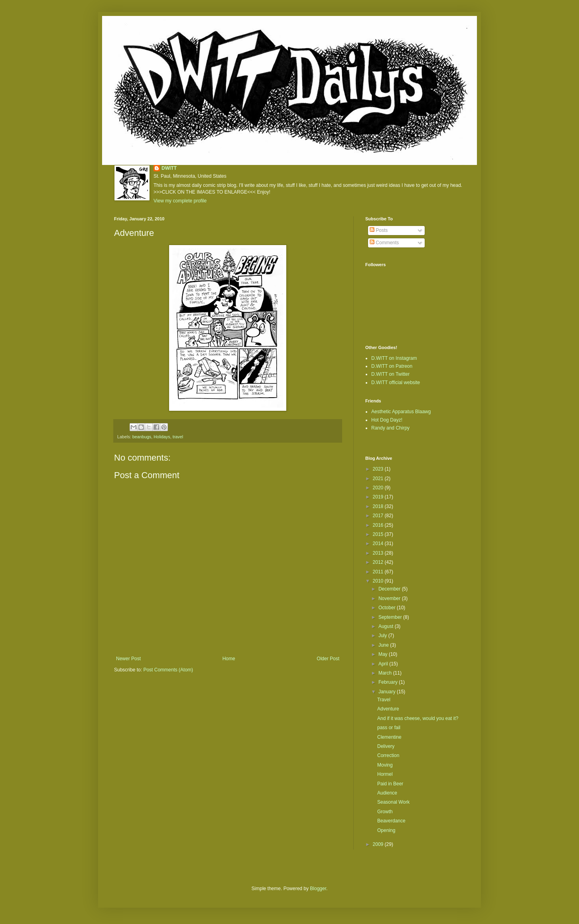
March (386, 673)
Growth (385, 812)
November (390, 598)
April (384, 664)
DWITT (169, 168)
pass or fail (389, 728)
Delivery (386, 746)
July (383, 636)
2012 (379, 562)
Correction (388, 755)
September (391, 617)
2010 (379, 581)
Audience (387, 793)
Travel (384, 700)
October (388, 608)
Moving (385, 765)
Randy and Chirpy (390, 428)
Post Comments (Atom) (168, 670)
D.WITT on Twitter (390, 374)
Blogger (318, 889)
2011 (379, 572)
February (389, 682)
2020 (379, 488)
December (390, 589)
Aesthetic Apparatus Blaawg (401, 412)
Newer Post (128, 659)
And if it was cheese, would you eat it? (418, 718)
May (384, 654)
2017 (379, 516)
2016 (379, 525)
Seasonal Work (393, 802)
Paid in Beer (390, 784)
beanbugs (142, 437)
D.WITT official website (396, 383)
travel (178, 437)
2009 (379, 844)
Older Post (328, 659)
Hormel (385, 774)
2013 (379, 553)
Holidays (162, 437)
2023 (379, 469)
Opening (386, 830)
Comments (384, 243)
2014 (379, 543)
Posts (379, 230)
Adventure (388, 709)
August (387, 626)
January (388, 692)
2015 (379, 534)
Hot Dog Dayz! (387, 420)
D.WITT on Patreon (392, 366)
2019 (379, 497)
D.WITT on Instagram (394, 358)
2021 (379, 479)
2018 (379, 506)
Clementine (389, 737)
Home (229, 659)
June (384, 645)
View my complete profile (180, 201)
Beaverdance (391, 821)
